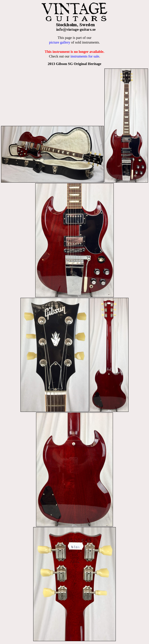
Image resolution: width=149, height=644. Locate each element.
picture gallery (60, 42)
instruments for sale (85, 56)
